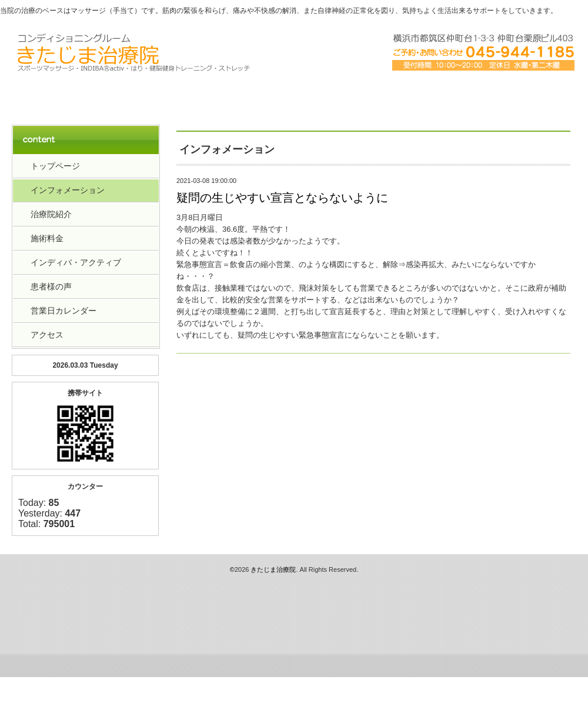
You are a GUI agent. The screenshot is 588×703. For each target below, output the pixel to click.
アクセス (407, 95)
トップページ (55, 166)
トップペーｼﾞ (68, 95)
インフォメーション (68, 190)
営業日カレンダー (64, 311)
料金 (294, 95)
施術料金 (47, 238)
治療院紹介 (181, 95)
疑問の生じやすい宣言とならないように (282, 198)
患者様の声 (51, 286)
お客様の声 (520, 95)
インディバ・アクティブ (76, 262)
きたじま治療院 (273, 569)
